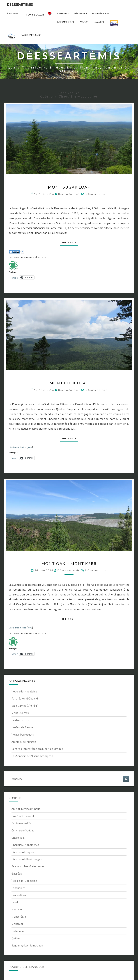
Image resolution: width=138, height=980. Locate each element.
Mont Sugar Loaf (69, 187)
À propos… (14, 13)
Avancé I (84, 22)
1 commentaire (96, 570)
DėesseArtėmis (20, 4)
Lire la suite (70, 242)
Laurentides (19, 895)
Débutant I (63, 13)
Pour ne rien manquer (26, 967)
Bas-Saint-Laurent (23, 816)
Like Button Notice (17, 447)
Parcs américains (31, 35)
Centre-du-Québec (23, 830)
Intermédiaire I (101, 13)
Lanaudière (18, 888)
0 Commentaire (96, 194)
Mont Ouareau (20, 713)
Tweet (14, 277)
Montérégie (19, 917)
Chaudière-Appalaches (25, 845)
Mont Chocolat (69, 383)
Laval (15, 902)
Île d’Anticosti (20, 720)
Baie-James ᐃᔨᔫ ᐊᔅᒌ (25, 706)
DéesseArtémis (69, 194)
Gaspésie (17, 873)
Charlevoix (18, 838)
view (30, 447)
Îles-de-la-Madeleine (24, 691)
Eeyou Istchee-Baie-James (28, 866)
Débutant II (81, 13)
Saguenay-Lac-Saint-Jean (27, 945)
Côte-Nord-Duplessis (24, 852)
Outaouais (18, 931)
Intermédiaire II (66, 22)
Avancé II (99, 22)
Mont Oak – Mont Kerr (69, 563)
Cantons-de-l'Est (22, 823)
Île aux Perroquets (23, 734)
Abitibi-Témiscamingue (26, 809)
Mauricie (17, 909)
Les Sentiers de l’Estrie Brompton (32, 756)
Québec (16, 938)
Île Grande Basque (22, 727)
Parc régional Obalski (25, 698)
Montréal (17, 924)
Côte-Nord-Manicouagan (27, 859)
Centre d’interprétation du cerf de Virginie (37, 749)
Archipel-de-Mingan (24, 742)
